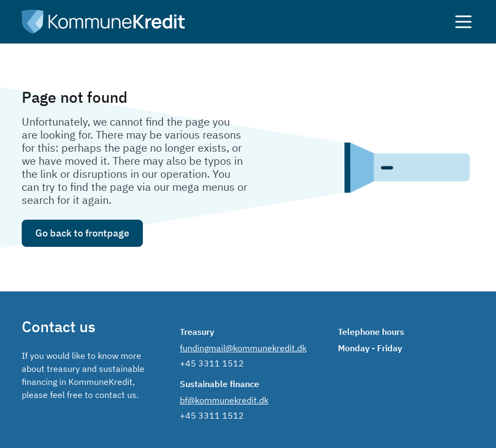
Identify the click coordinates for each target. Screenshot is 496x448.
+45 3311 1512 (212, 363)
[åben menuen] (457, 22)
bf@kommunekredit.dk (224, 400)
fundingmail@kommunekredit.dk (243, 348)
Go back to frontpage (82, 233)
